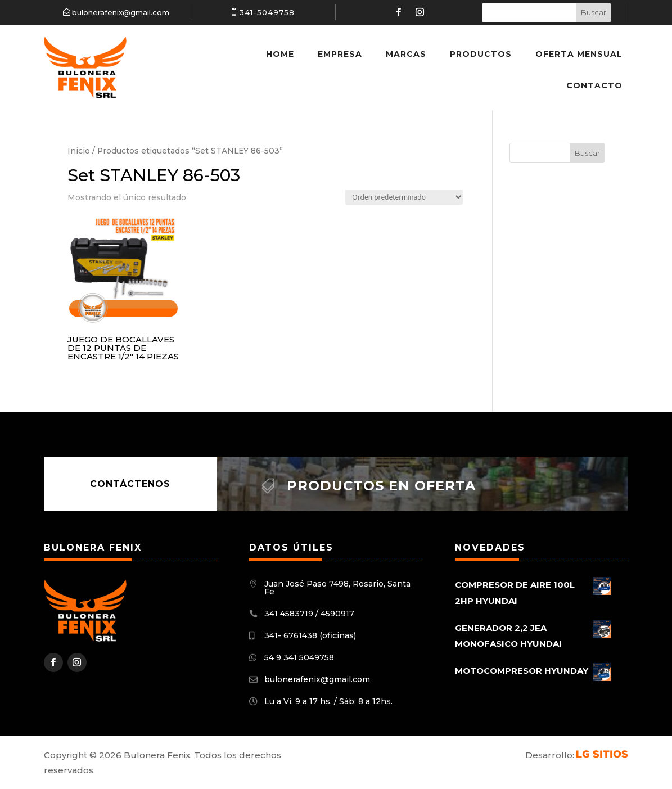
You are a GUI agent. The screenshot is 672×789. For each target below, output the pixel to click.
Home (280, 54)
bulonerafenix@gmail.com (121, 12)
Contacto (594, 85)
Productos (481, 54)
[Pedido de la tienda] (404, 197)
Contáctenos (130, 484)
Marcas (406, 54)
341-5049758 (267, 12)
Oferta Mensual (579, 54)
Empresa (340, 54)
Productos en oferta (381, 486)
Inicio (79, 151)
